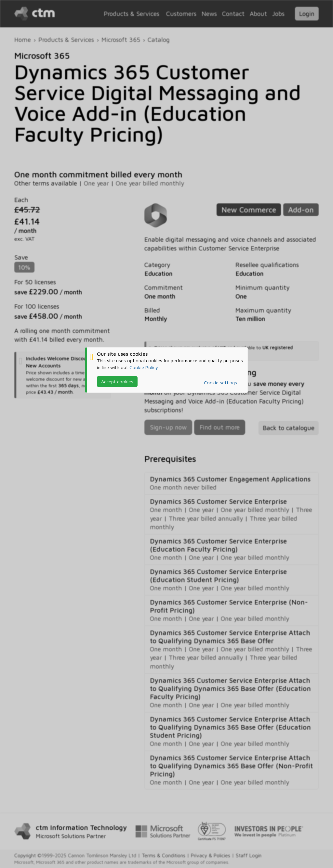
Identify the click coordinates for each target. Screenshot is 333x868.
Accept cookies (117, 382)
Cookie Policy (144, 367)
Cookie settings (220, 383)
